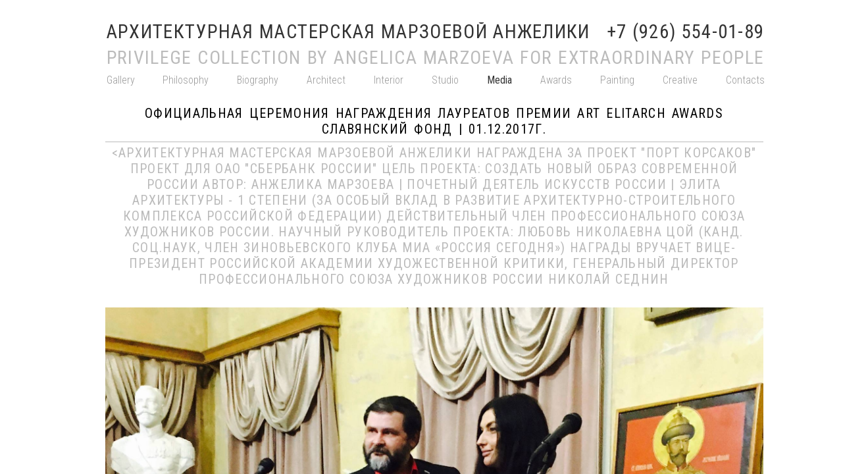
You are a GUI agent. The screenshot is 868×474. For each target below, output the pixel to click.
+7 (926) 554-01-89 (686, 32)
